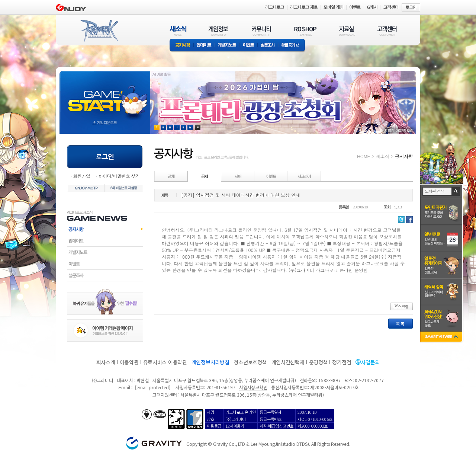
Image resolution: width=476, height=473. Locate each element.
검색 (456, 191)
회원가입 (81, 176)
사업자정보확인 (253, 387)
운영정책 (319, 362)
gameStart (105, 95)
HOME (364, 156)
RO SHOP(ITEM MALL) (305, 31)
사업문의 (370, 362)
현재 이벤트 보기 (198, 127)
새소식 (382, 156)
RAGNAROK (99, 31)
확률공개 (292, 46)
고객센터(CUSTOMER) (387, 31)
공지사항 (181, 46)
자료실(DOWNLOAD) (347, 31)
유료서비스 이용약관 (165, 362)
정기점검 (342, 362)
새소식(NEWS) (178, 31)
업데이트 (204, 46)
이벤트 (248, 46)
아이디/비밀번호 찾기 (119, 176)
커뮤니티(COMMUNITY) (261, 31)
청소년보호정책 (250, 362)
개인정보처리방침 (210, 362)
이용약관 (129, 362)
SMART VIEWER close (442, 337)
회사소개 (106, 362)
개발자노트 (227, 46)
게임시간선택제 (288, 362)
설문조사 (268, 46)
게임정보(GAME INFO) (218, 31)
